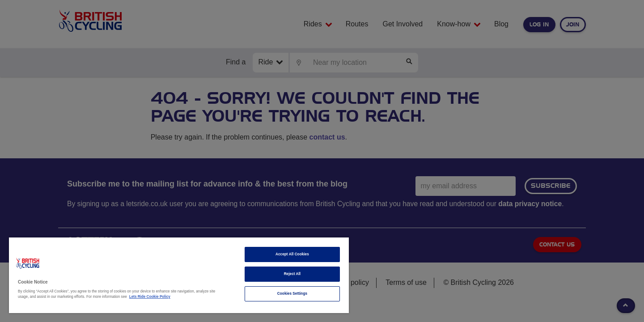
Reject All (292, 274)
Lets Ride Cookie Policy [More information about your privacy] (150, 297)
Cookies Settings (292, 294)
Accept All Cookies (292, 254)
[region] (179, 275)
